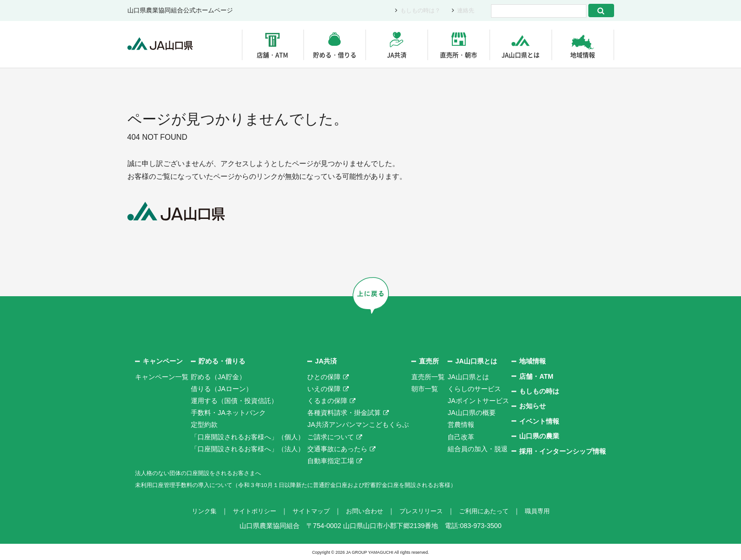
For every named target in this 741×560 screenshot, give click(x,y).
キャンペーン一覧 (162, 376)
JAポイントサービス (478, 400)
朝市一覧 (425, 388)
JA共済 (397, 55)
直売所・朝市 (459, 55)
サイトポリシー (248, 511)
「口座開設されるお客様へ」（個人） (248, 436)
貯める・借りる (335, 55)
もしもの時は (539, 391)
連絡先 (465, 11)
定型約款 (204, 425)
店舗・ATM (272, 55)
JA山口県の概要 (471, 413)
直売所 (429, 361)
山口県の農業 (539, 436)
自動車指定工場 (331, 460)
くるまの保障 (327, 400)
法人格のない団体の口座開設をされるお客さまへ (209, 473)
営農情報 (461, 425)
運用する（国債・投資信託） (234, 400)
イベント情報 (539, 421)
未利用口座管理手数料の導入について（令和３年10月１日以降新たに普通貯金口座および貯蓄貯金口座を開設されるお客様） (323, 485)
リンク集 (195, 511)
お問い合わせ (364, 511)
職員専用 (546, 511)
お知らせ (532, 406)
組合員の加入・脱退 (478, 448)
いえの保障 (324, 388)
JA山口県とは (521, 55)
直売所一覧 (428, 376)
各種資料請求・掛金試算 (344, 413)
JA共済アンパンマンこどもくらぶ (358, 425)
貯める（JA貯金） (218, 376)
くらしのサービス (474, 388)
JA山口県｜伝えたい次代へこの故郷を (165, 45)
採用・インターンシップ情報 (563, 451)
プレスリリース (424, 511)
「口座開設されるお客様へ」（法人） (248, 448)
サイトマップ (308, 511)
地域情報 (583, 55)
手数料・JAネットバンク (228, 413)
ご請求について (331, 436)
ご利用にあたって (490, 511)
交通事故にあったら (337, 448)
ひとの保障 (324, 376)
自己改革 (461, 436)
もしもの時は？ (417, 11)
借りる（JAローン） (221, 388)
